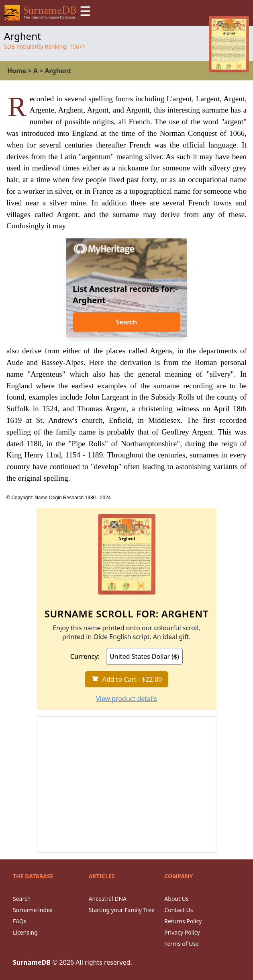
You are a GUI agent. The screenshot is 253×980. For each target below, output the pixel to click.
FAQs (19, 921)
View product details (126, 699)
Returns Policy (183, 921)
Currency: (85, 656)
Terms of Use (182, 944)
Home (17, 71)
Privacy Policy (182, 932)
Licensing (25, 932)
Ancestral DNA (108, 899)
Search (126, 322)
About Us (176, 899)
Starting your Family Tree (122, 910)
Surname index (33, 910)
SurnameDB (32, 962)
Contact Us (179, 910)
